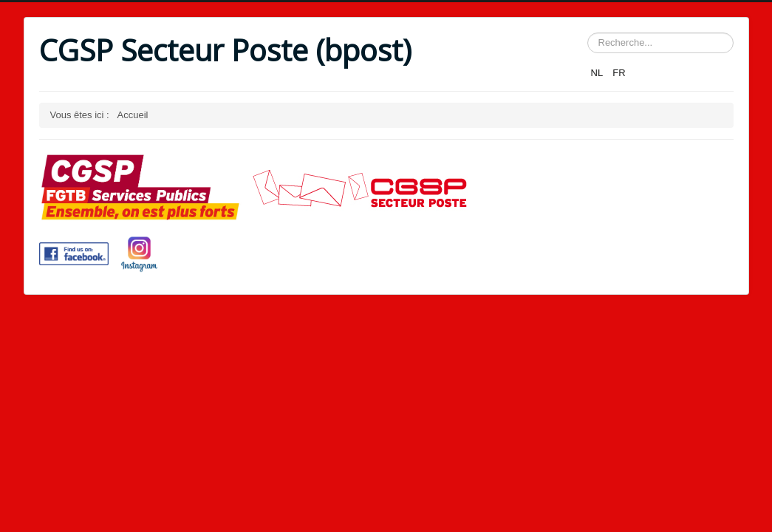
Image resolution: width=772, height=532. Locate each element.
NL (598, 73)
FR (619, 73)
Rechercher (588, 33)
